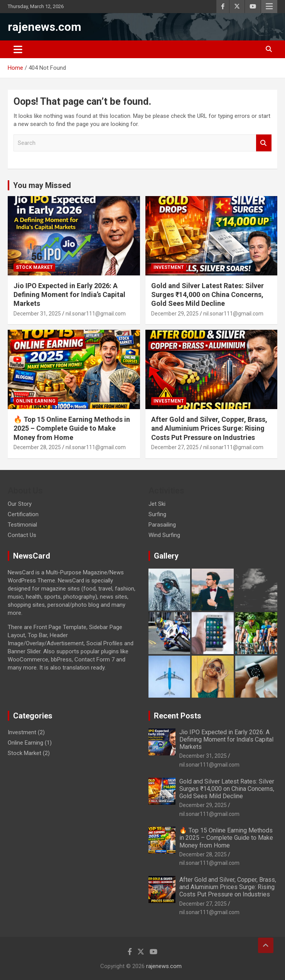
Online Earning (36, 401)
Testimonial (22, 525)
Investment (169, 267)
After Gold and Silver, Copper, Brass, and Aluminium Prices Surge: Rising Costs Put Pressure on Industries (209, 428)
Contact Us (22, 535)
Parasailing (162, 525)
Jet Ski (157, 504)
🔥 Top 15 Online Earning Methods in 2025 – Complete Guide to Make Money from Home (72, 428)
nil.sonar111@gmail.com (96, 314)
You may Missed (42, 185)
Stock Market (34, 267)
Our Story (20, 504)
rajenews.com (45, 27)
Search (264, 143)
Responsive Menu (269, 7)
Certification (23, 514)
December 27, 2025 (175, 447)
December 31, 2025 (37, 314)
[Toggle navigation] (18, 49)
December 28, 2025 (37, 447)
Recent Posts (178, 716)
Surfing (157, 514)
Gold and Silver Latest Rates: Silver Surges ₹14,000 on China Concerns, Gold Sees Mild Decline (207, 295)
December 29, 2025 (175, 314)
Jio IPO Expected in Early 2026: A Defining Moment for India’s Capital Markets (69, 295)
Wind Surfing (164, 535)
